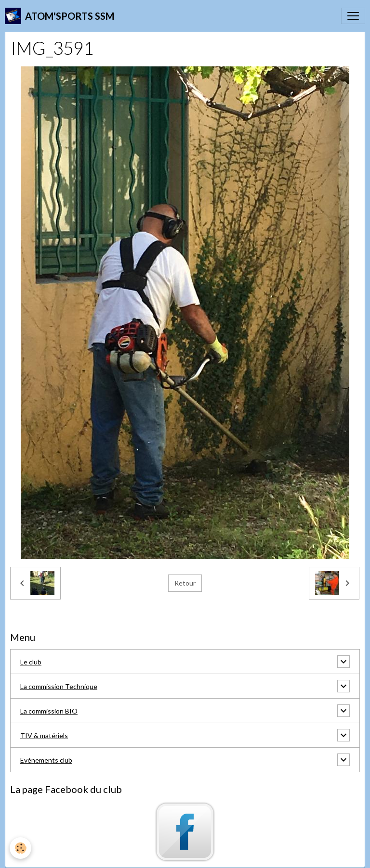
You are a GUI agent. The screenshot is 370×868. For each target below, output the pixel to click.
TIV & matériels (44, 735)
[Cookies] (20, 848)
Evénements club (46, 760)
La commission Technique (59, 686)
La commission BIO (49, 711)
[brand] (59, 16)
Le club (31, 662)
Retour (185, 583)
